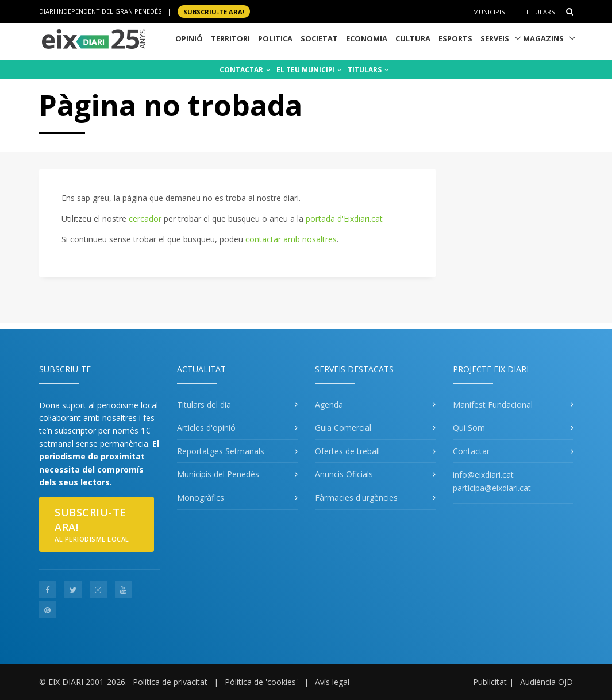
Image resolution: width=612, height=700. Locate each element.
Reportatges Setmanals (221, 451)
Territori (230, 38)
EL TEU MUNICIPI (309, 70)
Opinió (189, 38)
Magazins (543, 38)
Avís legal (332, 682)
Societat (319, 38)
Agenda (329, 405)
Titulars (540, 12)
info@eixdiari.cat (483, 475)
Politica (275, 38)
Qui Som (469, 428)
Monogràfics (201, 498)
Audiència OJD (546, 682)
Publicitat (490, 682)
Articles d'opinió (206, 428)
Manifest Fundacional (493, 405)
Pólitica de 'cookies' (261, 682)
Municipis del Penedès (218, 474)
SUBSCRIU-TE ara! (214, 11)
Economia (367, 38)
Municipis (489, 12)
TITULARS (368, 70)
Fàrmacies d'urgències (356, 498)
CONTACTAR (245, 70)
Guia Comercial (343, 428)
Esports (455, 38)
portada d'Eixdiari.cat (344, 218)
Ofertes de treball (347, 451)
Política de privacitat (170, 682)
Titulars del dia (204, 405)
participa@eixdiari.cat (492, 488)
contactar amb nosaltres (291, 239)
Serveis (495, 38)
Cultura (413, 38)
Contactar (471, 451)
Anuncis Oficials (344, 474)
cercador (145, 218)
